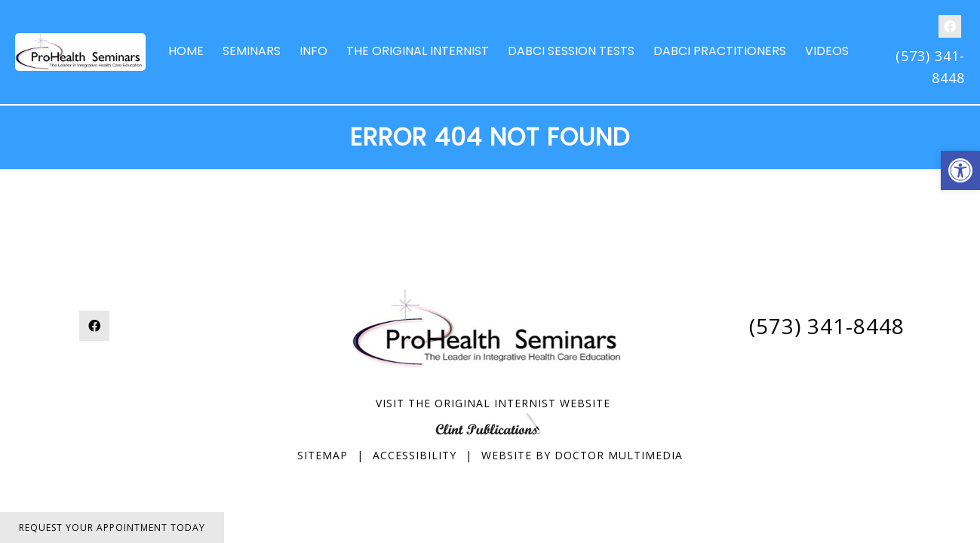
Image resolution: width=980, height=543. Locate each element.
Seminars (252, 51)
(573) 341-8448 (827, 326)
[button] (960, 170)
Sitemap (323, 455)
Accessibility (415, 455)
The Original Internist (418, 51)
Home (186, 51)
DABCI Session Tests (571, 51)
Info (313, 51)
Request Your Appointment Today (112, 528)
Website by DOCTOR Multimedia (582, 455)
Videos (827, 51)
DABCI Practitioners (720, 51)
